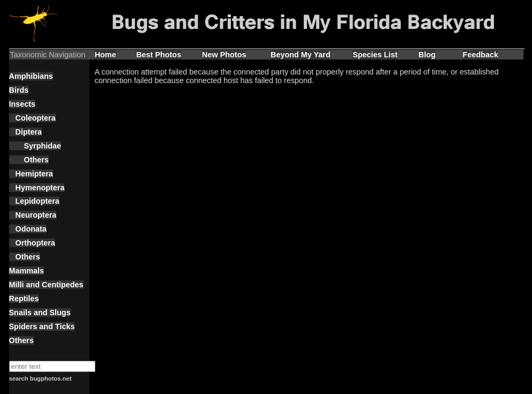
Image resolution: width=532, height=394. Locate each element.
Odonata (28, 229)
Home (106, 55)
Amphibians (31, 76)
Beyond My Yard (301, 55)
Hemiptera (31, 174)
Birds (19, 90)
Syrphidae (35, 146)
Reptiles (24, 299)
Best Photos (159, 55)
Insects (23, 104)
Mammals (27, 271)
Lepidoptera (34, 201)
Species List (375, 55)
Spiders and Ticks (42, 326)
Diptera (26, 132)
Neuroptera (33, 215)
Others (29, 160)
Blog (427, 55)
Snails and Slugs (40, 313)
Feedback (481, 55)
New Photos (224, 55)
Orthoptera (32, 243)
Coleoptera (32, 118)
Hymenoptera (37, 188)
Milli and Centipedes (46, 285)
